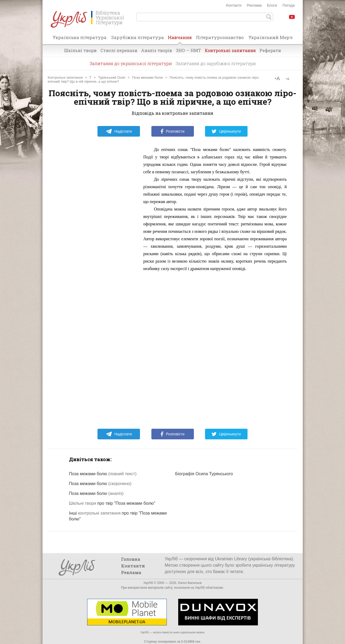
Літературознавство (220, 37)
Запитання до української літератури (131, 63)
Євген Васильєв (190, 583)
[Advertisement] (98, 226)
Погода (288, 5)
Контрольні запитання (230, 50)
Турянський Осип (112, 77)
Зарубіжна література (137, 37)
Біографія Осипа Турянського (204, 474)
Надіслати (119, 131)
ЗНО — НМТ (188, 50)
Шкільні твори (80, 50)
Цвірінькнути (226, 131)
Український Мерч (271, 37)
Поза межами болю (148, 77)
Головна (131, 559)
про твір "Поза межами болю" (112, 503)
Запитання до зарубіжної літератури (216, 63)
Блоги (272, 5)
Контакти (234, 5)
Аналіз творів (157, 50)
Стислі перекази (119, 50)
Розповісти (173, 131)
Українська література (80, 37)
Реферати (270, 50)
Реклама (254, 5)
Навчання (180, 39)
